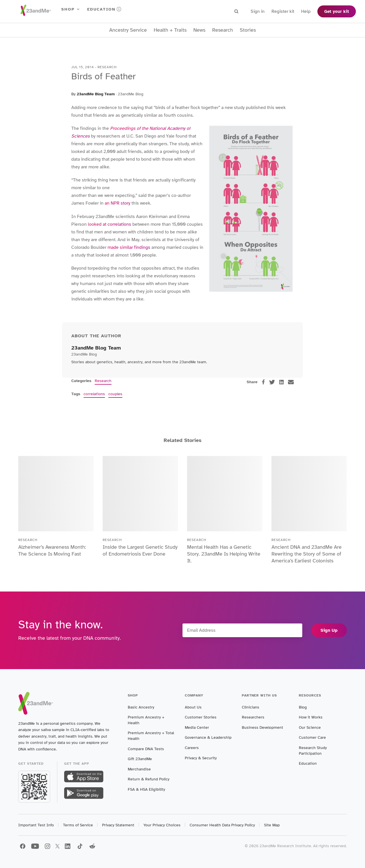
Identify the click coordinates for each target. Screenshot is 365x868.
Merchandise (139, 769)
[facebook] (263, 382)
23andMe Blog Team (96, 94)
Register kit (283, 11)
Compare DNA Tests (146, 749)
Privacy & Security (201, 758)
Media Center (197, 727)
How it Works (311, 717)
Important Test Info (36, 825)
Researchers (253, 717)
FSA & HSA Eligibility (146, 789)
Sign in (258, 11)
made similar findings (129, 247)
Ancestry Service (128, 30)
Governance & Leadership (208, 737)
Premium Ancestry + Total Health (151, 736)
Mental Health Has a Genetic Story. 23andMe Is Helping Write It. (224, 554)
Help (306, 11)
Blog (303, 707)
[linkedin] (281, 382)
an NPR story (117, 203)
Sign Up (329, 630)
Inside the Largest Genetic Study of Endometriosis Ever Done (140, 550)
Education (104, 9)
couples (115, 394)
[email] (291, 382)
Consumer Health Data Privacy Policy (222, 825)
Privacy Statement (118, 825)
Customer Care (312, 737)
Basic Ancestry (141, 707)
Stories (248, 30)
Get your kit (337, 11)
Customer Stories (201, 717)
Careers (192, 748)
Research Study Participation (313, 751)
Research (223, 30)
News (199, 30)
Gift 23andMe (140, 759)
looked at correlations (109, 224)
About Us (193, 707)
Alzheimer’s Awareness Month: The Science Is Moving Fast (52, 550)
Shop (71, 9)
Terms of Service (78, 825)
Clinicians (251, 707)
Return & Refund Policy (149, 779)
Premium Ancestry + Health (146, 720)
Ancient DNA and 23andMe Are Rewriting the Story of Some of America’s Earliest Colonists (307, 554)
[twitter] (272, 382)
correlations (94, 394)
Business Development (262, 727)
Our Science (310, 727)
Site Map (272, 825)
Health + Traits (170, 30)
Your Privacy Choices (162, 825)
